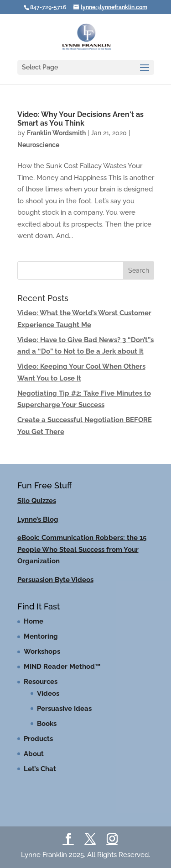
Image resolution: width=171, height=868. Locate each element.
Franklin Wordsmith (56, 133)
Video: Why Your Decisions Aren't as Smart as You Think (80, 119)
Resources (41, 682)
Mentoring (41, 636)
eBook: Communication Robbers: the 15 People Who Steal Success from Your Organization (82, 549)
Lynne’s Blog (38, 519)
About (34, 754)
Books (47, 724)
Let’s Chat (40, 769)
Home (34, 621)
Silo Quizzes (37, 501)
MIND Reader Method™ (62, 667)
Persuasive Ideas (64, 709)
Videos (48, 693)
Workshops (42, 651)
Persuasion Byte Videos (55, 580)
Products (38, 739)
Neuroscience (38, 145)
